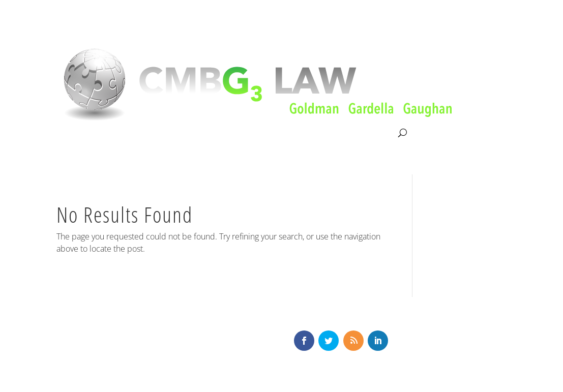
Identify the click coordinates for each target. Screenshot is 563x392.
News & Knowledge (305, 133)
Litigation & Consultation (161, 133)
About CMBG (79, 134)
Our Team (237, 133)
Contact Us (375, 133)
